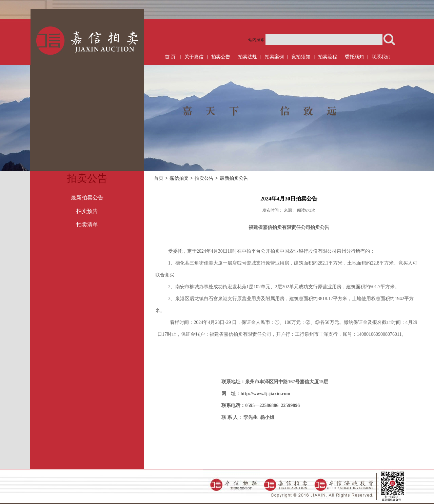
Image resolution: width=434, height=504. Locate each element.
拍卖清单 (87, 225)
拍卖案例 (274, 57)
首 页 (170, 57)
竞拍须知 (301, 57)
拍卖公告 (221, 57)
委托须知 (354, 57)
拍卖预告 (87, 211)
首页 (159, 178)
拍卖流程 (328, 57)
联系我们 (381, 57)
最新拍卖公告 (87, 198)
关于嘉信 (194, 57)
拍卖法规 (248, 57)
